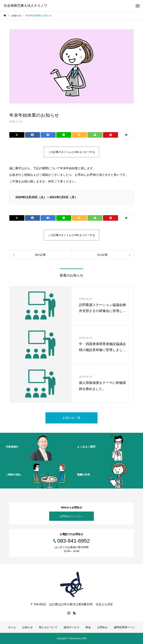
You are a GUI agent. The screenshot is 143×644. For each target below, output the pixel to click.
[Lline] (64, 135)
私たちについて (48, 627)
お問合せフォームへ (71, 516)
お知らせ (28, 627)
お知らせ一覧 (71, 418)
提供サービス (71, 627)
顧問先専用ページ (124, 627)
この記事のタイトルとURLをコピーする (71, 152)
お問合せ (102, 627)
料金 (88, 627)
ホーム (12, 627)
